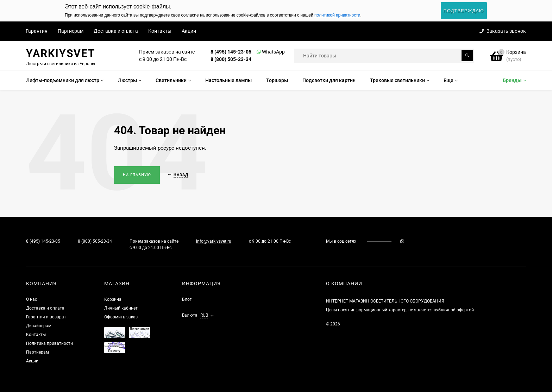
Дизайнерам (39, 326)
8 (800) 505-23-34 (231, 59)
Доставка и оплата (116, 31)
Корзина (113, 299)
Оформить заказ (121, 317)
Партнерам (71, 31)
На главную (137, 175)
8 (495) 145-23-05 (231, 52)
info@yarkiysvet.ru (214, 241)
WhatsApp (264, 52)
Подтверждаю (464, 11)
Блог (187, 299)
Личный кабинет (121, 308)
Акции (189, 31)
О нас (32, 299)
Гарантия (37, 31)
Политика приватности (49, 343)
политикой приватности (337, 15)
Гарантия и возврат (46, 317)
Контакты (160, 31)
